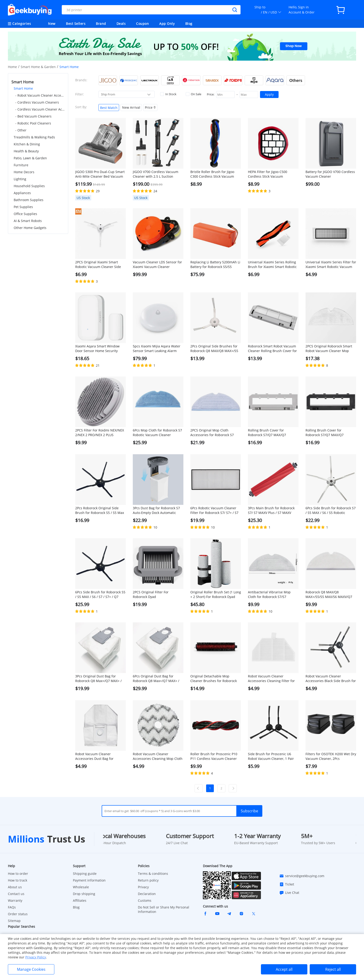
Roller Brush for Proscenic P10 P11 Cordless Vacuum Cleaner (214, 756)
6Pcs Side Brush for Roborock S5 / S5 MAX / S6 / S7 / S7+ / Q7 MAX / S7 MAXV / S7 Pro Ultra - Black (100, 595)
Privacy (143, 887)
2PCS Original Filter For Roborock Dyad (151, 594)
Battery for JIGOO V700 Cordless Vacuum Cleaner (330, 174)
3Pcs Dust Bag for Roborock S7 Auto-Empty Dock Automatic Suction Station (156, 510)
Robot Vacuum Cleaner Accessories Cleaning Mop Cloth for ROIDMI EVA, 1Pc (158, 756)
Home (12, 67)
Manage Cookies (31, 969)
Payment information (89, 880)
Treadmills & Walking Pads (34, 137)
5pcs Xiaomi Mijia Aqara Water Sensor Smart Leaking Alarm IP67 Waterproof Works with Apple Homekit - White (157, 349)
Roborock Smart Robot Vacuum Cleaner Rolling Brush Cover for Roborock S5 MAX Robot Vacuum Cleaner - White (273, 349)
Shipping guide (85, 874)
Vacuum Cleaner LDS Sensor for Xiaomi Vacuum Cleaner (157, 264)
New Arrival (131, 107)
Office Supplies (25, 214)
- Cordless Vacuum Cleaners (37, 102)
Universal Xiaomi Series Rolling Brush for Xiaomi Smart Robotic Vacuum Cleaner (272, 265)
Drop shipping (84, 894)
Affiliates (80, 900)
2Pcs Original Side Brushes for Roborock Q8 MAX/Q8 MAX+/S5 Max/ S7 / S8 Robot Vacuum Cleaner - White (214, 349)
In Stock (168, 94)
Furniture (21, 165)
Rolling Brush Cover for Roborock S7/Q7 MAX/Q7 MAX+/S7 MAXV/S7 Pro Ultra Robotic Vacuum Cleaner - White (273, 433)
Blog (189, 24)
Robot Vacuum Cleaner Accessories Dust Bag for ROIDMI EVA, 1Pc (94, 756)
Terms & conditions (153, 874)
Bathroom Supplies (29, 200)
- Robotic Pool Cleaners (33, 123)
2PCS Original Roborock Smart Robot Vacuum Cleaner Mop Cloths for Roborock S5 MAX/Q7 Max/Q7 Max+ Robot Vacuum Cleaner (330, 349)
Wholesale (81, 887)
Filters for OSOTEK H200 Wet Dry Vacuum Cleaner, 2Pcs (331, 756)
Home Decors (24, 172)
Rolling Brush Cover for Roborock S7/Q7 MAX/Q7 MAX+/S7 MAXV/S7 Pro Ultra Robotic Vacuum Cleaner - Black (330, 433)
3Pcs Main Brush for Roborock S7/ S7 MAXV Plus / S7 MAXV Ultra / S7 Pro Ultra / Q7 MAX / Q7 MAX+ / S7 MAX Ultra (271, 510)
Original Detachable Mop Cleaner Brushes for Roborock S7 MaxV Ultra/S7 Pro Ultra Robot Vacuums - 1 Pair (214, 679)
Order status (18, 914)
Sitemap (14, 921)
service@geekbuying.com (302, 876)
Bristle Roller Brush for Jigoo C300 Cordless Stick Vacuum (212, 174)
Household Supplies (29, 186)
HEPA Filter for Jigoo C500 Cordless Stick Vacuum (268, 174)
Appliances (22, 193)
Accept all (284, 969)
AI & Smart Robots (28, 221)
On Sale (193, 94)
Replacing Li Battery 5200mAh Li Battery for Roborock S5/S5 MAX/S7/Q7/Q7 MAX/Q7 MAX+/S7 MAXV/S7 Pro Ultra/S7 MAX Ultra (215, 265)
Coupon (142, 24)
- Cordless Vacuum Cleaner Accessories (40, 109)
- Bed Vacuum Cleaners (33, 116)
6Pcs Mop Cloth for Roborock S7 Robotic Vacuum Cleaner (157, 433)
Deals (121, 24)
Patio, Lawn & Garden (30, 158)
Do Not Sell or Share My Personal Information (164, 909)
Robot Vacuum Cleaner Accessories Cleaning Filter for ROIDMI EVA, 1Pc (271, 679)
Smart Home (23, 88)
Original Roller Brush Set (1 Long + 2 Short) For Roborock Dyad (216, 594)
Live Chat (289, 893)
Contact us (16, 894)
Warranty (15, 900)
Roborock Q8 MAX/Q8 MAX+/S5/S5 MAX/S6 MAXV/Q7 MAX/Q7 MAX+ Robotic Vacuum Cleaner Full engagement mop (330, 595)
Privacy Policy (36, 957)
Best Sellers (76, 24)
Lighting (20, 179)
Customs (145, 900)
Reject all (333, 969)
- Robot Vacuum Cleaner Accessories (40, 95)
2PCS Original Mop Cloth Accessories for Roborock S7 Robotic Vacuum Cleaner (212, 433)
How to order (18, 874)
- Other (21, 130)
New (52, 24)
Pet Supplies (23, 207)
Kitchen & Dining (27, 144)
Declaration (147, 894)
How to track (18, 880)
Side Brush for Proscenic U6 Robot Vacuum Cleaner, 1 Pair (271, 756)
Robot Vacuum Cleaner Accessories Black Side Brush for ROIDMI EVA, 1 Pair (331, 679)
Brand (101, 24)
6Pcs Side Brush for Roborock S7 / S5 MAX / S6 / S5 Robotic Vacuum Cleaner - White (331, 510)
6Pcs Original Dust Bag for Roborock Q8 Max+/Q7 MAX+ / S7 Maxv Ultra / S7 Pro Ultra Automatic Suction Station (156, 679)
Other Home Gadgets (30, 228)
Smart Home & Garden (38, 67)
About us (15, 887)
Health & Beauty (26, 151)
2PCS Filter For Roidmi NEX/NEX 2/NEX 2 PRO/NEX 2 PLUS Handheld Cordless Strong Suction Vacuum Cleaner (100, 433)
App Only (167, 24)
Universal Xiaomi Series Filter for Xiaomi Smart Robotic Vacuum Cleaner (331, 265)
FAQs (12, 907)
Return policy (148, 880)
